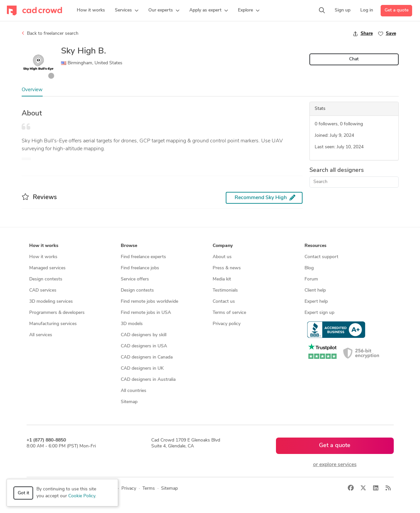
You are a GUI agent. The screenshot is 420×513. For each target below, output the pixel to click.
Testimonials (225, 290)
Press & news (227, 268)
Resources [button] (315, 246)
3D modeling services (51, 302)
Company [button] (223, 246)
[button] (127, 10)
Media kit (222, 279)
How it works (43, 257)
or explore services (335, 465)
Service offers (135, 279)
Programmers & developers (57, 313)
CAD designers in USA (144, 346)
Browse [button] (129, 246)
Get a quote (397, 10)
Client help (315, 290)
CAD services (43, 290)
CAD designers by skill (144, 335)
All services (41, 335)
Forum (311, 279)
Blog (309, 268)
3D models (132, 324)
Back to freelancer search (50, 33)
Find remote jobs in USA (146, 313)
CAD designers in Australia (148, 380)
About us (222, 257)
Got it (23, 493)
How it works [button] (44, 246)
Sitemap (129, 402)
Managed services (47, 268)
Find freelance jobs (140, 268)
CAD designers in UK (142, 369)
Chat (354, 59)
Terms (149, 489)
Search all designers (337, 170)
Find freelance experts (143, 257)
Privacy (129, 489)
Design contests (46, 279)
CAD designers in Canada (147, 357)
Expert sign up (319, 313)
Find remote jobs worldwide (149, 302)
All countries (134, 391)
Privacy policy (227, 324)
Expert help (316, 302)
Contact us (224, 302)
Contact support (321, 257)
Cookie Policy (82, 496)
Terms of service (229, 313)
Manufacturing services (53, 324)
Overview (32, 90)
